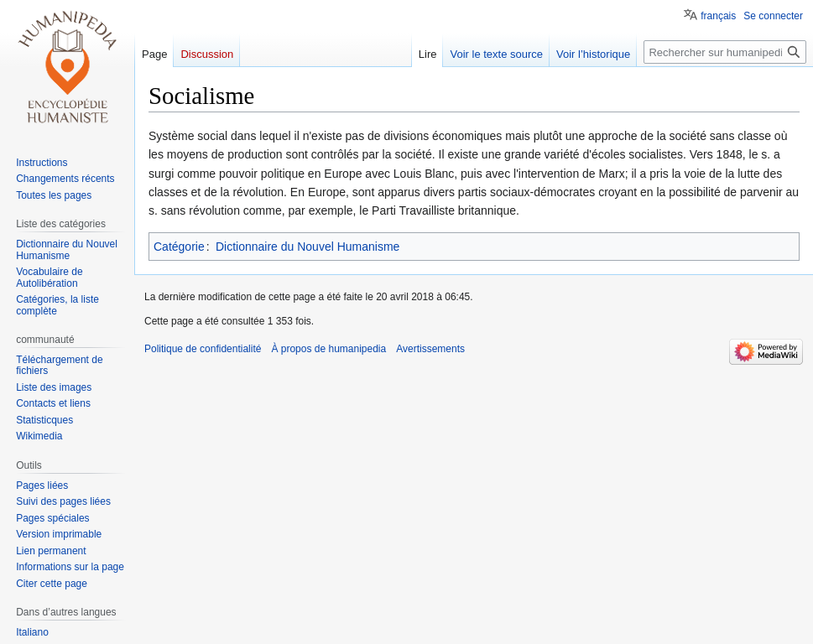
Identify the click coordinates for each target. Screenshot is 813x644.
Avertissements (430, 349)
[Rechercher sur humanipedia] (725, 52)
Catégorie (179, 247)
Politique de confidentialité (203, 349)
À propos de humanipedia (328, 349)
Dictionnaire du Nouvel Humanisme (307, 247)
